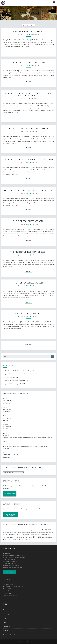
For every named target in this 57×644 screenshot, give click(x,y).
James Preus (35, 35)
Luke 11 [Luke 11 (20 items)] (29, 532)
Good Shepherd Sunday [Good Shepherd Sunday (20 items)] (37, 530)
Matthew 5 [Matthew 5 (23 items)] (36, 532)
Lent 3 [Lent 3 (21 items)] (23, 532)
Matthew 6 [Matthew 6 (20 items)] (41, 532)
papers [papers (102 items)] (11, 534)
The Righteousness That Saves (28, 62)
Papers (5, 610)
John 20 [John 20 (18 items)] (9, 532)
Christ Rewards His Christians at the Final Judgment (19, 371)
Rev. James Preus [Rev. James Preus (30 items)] (21, 537)
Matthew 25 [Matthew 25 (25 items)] (6, 534)
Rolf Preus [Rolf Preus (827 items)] (38, 537)
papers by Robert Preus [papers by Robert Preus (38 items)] (19, 534)
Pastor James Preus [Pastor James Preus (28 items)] (42, 534)
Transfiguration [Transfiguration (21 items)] (6, 540)
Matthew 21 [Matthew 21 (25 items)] (45, 532)
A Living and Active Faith (11, 377)
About (5, 622)
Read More (29, 51)
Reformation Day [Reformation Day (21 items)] (13, 537)
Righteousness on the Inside (28, 32)
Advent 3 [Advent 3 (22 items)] (12, 530)
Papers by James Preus (10, 614)
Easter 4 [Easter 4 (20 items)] (20, 530)
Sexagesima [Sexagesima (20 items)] (51, 537)
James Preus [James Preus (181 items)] (47, 530)
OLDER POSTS (28, 345)
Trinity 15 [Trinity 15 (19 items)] (24, 540)
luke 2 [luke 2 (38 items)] (26, 532)
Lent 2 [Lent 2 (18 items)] (20, 532)
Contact (5, 631)
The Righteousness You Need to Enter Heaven (28, 159)
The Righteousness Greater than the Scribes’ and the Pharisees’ (28, 94)
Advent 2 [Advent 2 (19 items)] (9, 530)
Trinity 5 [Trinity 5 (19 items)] (21, 540)
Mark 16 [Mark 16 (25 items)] (32, 532)
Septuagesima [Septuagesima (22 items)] (46, 537)
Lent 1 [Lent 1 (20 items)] (18, 532)
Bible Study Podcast (9, 635)
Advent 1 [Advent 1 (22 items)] (5, 530)
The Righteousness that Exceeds (29, 252)
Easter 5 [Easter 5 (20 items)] (23, 530)
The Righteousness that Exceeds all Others (28, 190)
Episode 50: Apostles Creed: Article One (15, 374)
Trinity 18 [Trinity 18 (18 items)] (28, 540)
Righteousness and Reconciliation (29, 128)
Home (5, 618)
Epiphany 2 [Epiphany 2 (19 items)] (30, 530)
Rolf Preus (35, 131)
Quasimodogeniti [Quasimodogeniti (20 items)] (6, 537)
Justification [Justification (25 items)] (14, 532)
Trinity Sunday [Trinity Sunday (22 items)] (33, 540)
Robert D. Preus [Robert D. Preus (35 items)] (28, 537)
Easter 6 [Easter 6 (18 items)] (27, 530)
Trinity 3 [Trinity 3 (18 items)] (18, 540)
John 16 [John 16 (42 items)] (6, 532)
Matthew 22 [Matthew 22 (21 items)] (50, 532)
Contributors (7, 626)
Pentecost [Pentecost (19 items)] (48, 534)
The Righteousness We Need (28, 221)
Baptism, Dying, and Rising (28, 314)
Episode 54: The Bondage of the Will (15, 384)
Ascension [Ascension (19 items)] (16, 530)
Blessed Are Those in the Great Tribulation (17, 380)
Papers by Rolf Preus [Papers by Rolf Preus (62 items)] (31, 534)
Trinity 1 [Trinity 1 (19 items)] (11, 540)
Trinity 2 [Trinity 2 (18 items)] (14, 540)
